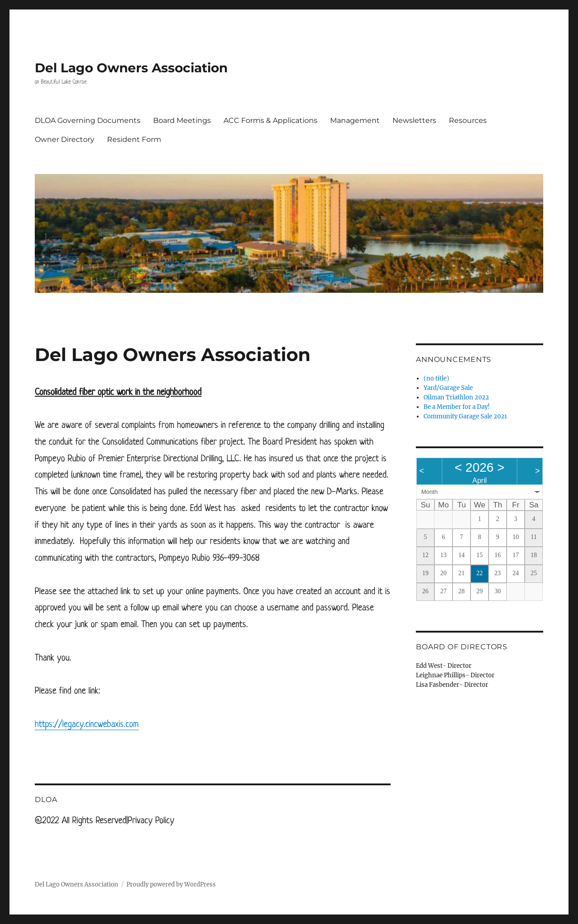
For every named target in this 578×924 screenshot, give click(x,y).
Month (429, 492)
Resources (468, 120)
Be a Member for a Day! (457, 407)
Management (355, 120)
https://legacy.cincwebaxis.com (87, 725)
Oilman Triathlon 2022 (456, 397)
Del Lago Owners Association (131, 68)
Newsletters (414, 120)
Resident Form (134, 139)
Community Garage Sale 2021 (465, 416)
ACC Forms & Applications (270, 120)
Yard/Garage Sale (448, 388)
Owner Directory (65, 139)
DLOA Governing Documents (88, 120)
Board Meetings (182, 120)
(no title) (436, 378)
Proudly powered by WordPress (171, 884)
